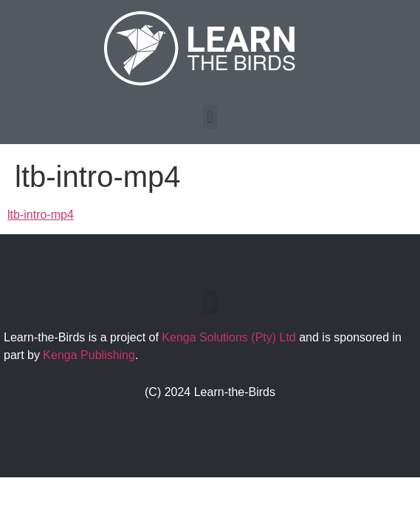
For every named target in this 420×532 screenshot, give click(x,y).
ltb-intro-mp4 (41, 215)
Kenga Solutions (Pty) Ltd (228, 337)
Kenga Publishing (89, 355)
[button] (210, 117)
